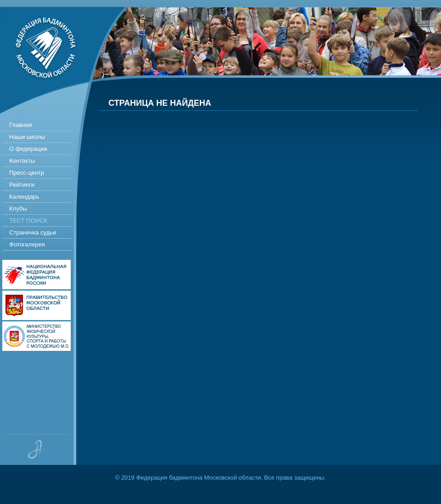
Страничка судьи (33, 232)
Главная (20, 125)
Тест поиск (28, 220)
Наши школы (27, 137)
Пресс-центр (27, 173)
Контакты (22, 161)
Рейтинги (22, 185)
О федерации (28, 149)
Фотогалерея (27, 244)
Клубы (18, 209)
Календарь (24, 197)
